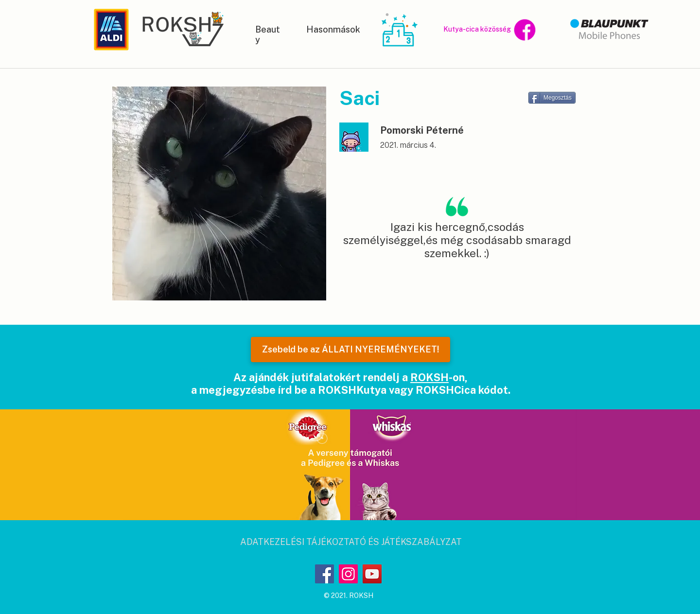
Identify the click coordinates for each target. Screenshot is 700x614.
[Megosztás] (552, 98)
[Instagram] (348, 574)
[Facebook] (324, 574)
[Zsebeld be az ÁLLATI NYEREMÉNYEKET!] (350, 350)
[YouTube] (372, 574)
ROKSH (429, 377)
